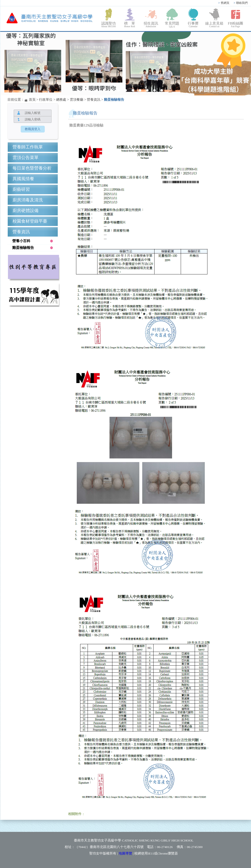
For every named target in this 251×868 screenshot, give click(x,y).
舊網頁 (224, 3)
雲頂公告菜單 (26, 158)
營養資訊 (94, 100)
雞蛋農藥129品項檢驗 (87, 125)
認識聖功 (109, 25)
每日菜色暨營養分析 (32, 168)
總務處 (61, 100)
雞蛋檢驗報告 (114, 100)
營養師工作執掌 (28, 147)
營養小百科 (21, 241)
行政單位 (46, 100)
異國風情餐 (23, 179)
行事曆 (193, 25)
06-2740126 (165, 847)
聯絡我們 (241, 3)
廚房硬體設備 (26, 211)
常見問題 (172, 25)
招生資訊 (151, 25)
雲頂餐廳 (77, 100)
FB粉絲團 (236, 25)
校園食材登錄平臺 (30, 221)
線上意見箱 (214, 25)
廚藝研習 (21, 189)
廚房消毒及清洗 (28, 200)
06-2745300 (195, 847)
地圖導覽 (125, 853)
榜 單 (130, 25)
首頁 (32, 100)
